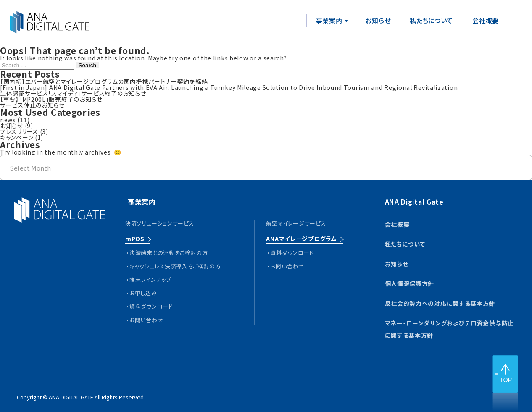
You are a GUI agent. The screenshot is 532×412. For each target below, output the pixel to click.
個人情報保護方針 (410, 283)
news (8, 120)
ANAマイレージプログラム (301, 239)
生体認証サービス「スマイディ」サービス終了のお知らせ (73, 93)
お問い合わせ (146, 320)
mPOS (135, 239)
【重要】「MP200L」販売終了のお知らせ (51, 99)
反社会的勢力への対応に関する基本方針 (440, 303)
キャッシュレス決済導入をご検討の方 (175, 266)
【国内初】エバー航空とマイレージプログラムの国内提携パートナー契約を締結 (104, 81)
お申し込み (143, 293)
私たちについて (431, 20)
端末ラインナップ (150, 279)
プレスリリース (19, 131)
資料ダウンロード (151, 306)
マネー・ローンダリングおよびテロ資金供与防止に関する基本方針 (449, 329)
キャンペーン (17, 137)
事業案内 (329, 20)
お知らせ (378, 20)
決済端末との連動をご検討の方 (169, 253)
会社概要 (486, 20)
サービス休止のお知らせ (32, 105)
